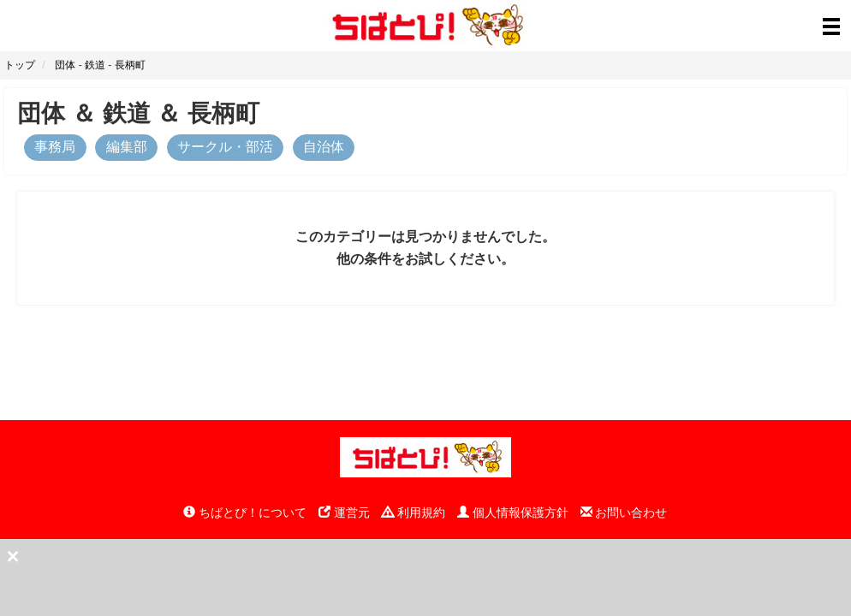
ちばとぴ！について (245, 512)
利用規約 (414, 512)
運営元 (344, 512)
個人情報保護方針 (513, 512)
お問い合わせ (624, 512)
